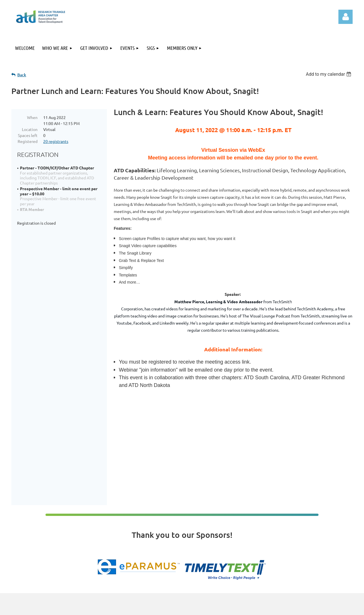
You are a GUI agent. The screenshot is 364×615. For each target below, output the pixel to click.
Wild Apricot (285, 608)
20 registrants (56, 141)
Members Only (291, 556)
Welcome (287, 527)
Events (285, 545)
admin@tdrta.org (197, 542)
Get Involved (289, 539)
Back (22, 75)
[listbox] (329, 74)
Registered (28, 141)
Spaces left (28, 135)
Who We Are (289, 533)
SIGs (283, 551)
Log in (346, 17)
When (32, 117)
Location (30, 129)
